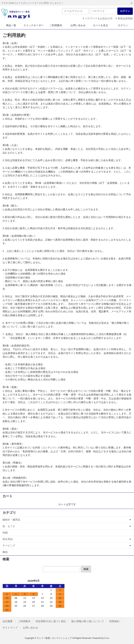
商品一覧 (11, 25)
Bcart (107, 638)
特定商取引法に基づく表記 (51, 621)
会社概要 (8, 621)
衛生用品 (8, 539)
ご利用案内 (56, 25)
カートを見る (100, 25)
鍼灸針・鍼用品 (11, 520)
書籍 (5, 552)
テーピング (9, 545)
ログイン (123, 25)
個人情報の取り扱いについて (88, 621)
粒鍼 (5, 533)
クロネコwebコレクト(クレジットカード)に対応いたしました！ (32, 3)
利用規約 (114, 621)
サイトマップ (10, 628)
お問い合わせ (78, 25)
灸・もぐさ (9, 526)
